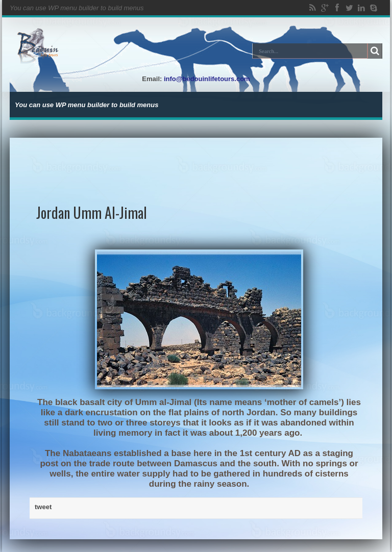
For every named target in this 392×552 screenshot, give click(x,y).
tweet (43, 507)
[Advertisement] (196, 161)
